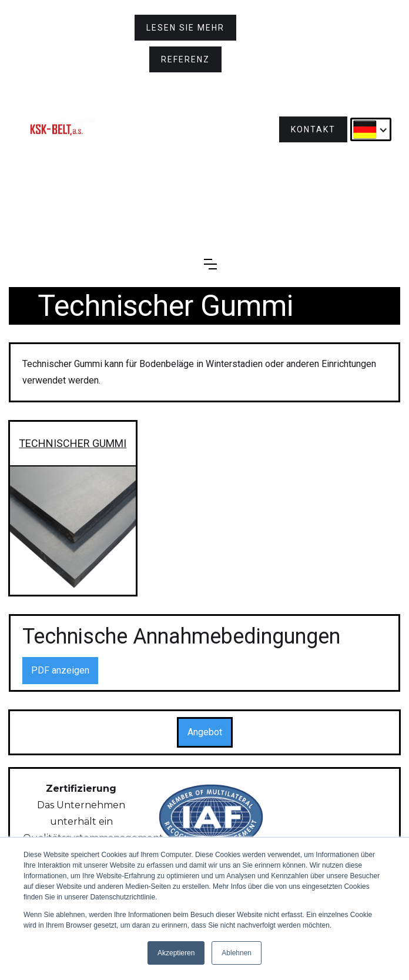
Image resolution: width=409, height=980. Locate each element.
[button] (371, 129)
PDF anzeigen (60, 670)
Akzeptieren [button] (176, 953)
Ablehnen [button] (237, 953)
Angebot (205, 732)
